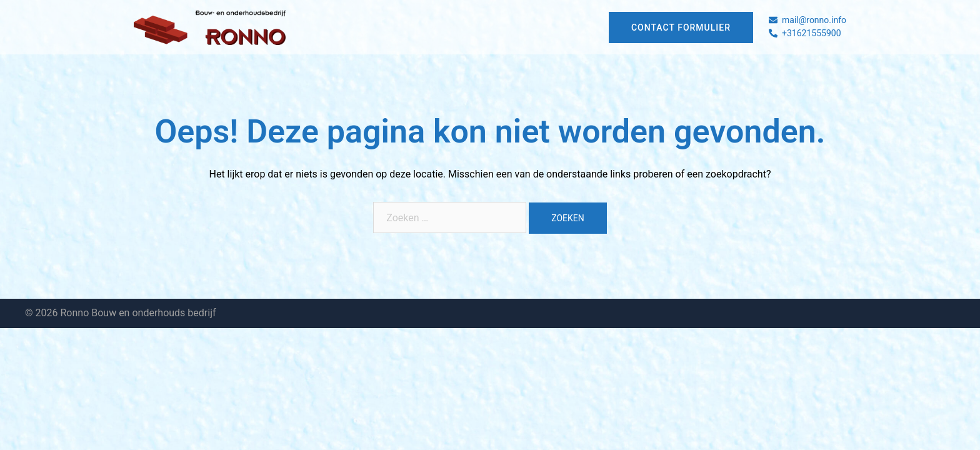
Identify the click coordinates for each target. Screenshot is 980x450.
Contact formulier (681, 27)
